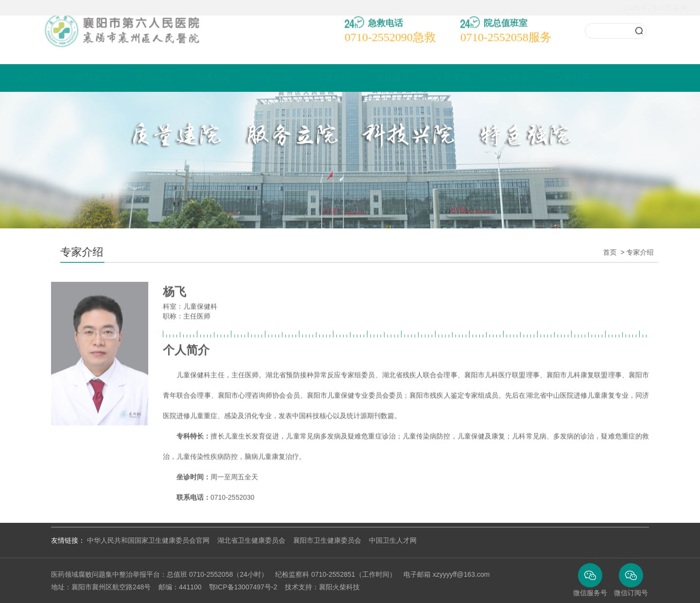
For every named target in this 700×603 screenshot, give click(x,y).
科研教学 (542, 78)
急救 (390, 30)
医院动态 (184, 78)
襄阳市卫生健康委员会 (327, 540)
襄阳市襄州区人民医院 (114, 23)
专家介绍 (363, 78)
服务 (506, 30)
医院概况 (124, 78)
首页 (617, 252)
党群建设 (423, 78)
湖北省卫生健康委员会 (251, 540)
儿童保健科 (200, 314)
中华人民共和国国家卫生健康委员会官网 (148, 540)
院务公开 (602, 78)
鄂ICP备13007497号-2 (243, 587)
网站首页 (64, 78)
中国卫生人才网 (393, 540)
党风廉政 (483, 78)
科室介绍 (303, 78)
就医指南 (244, 78)
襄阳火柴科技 (339, 587)
